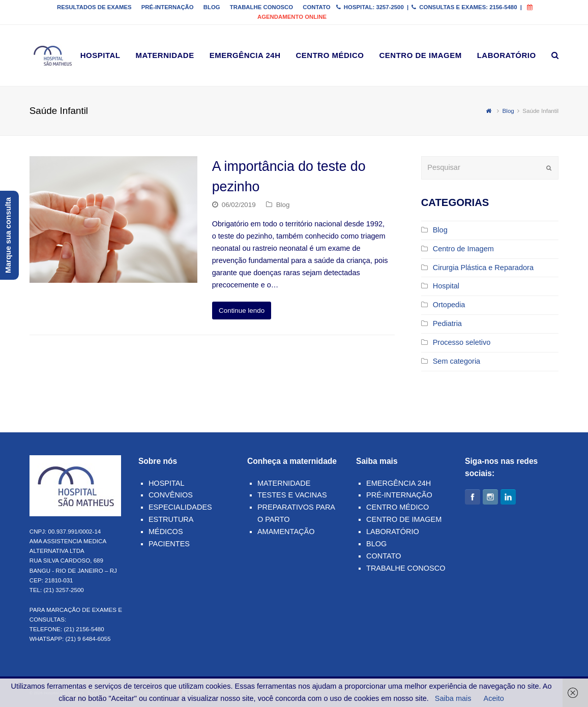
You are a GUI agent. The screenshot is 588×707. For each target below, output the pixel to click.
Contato (384, 556)
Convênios (171, 495)
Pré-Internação (399, 495)
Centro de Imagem (463, 249)
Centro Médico (398, 507)
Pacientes (169, 544)
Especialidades (180, 507)
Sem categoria (457, 361)
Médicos (166, 532)
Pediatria (447, 323)
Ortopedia (449, 305)
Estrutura (171, 519)
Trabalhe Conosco (406, 568)
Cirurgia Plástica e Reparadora (483, 268)
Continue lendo (242, 311)
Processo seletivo (462, 342)
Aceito (494, 698)
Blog (283, 205)
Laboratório (393, 532)
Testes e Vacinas (292, 495)
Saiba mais (453, 698)
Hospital (446, 286)
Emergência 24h (399, 483)
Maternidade (284, 483)
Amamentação (286, 532)
